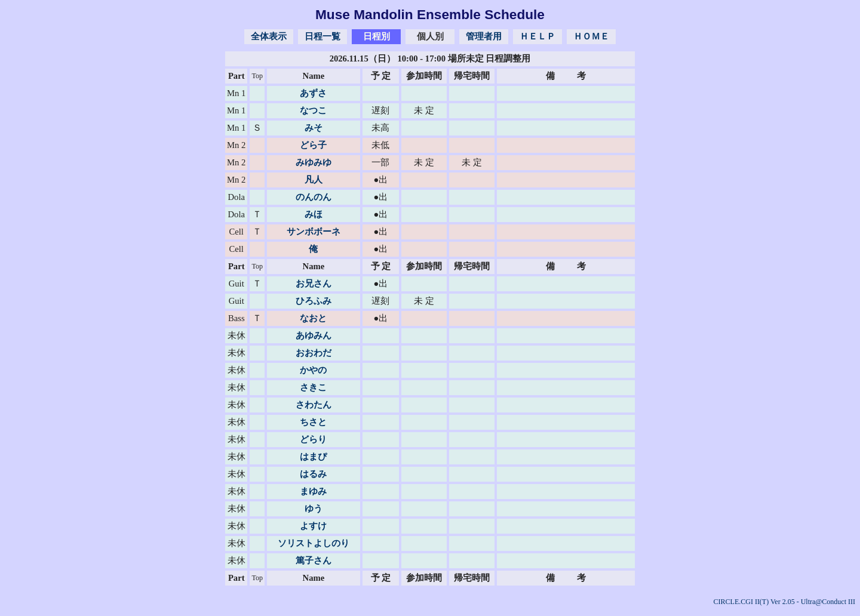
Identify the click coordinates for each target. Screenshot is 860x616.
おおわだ (314, 353)
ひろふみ (314, 301)
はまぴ (313, 457)
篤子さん (314, 560)
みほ (314, 214)
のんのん (314, 197)
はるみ (313, 474)
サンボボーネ (314, 232)
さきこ (313, 387)
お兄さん (314, 284)
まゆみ (313, 491)
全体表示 (269, 36)
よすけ (313, 526)
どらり (313, 439)
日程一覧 (322, 36)
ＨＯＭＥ (591, 36)
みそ (314, 128)
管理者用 (484, 36)
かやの (313, 370)
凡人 (314, 180)
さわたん (314, 405)
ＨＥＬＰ (537, 36)
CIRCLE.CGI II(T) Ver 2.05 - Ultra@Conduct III (784, 602)
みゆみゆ (314, 162)
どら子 (313, 145)
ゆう (314, 509)
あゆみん (314, 335)
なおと (313, 318)
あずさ (313, 93)
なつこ (313, 110)
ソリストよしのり (314, 543)
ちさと (313, 422)
